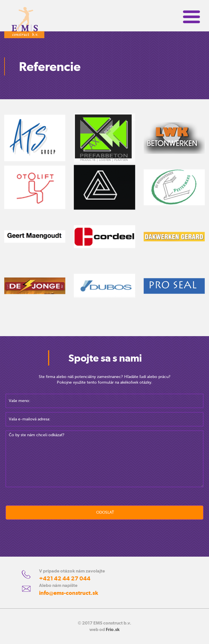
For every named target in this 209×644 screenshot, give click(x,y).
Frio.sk (113, 629)
